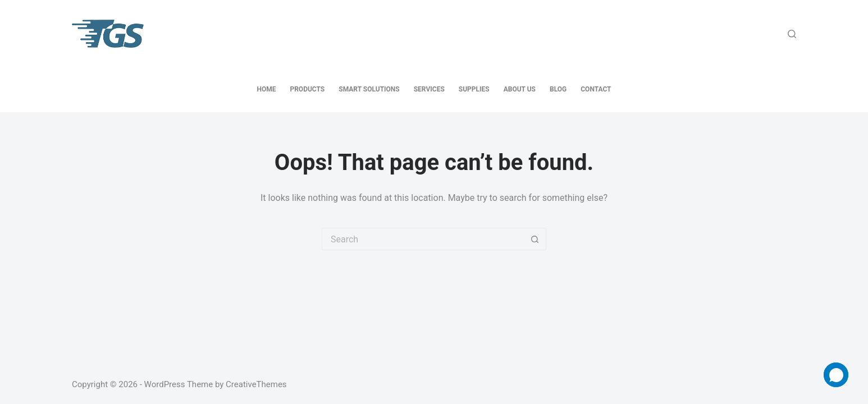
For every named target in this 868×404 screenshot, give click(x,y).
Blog (558, 89)
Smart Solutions (369, 89)
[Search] (792, 34)
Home (266, 89)
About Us (520, 89)
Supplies (474, 89)
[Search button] (535, 239)
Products (307, 89)
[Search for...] (423, 239)
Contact (596, 89)
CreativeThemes (256, 384)
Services (429, 89)
